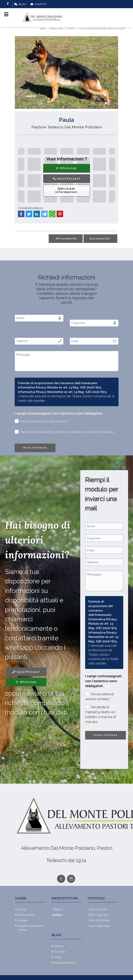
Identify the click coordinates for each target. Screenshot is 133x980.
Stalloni (57, 909)
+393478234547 (66, 179)
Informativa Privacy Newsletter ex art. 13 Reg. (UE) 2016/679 (62, 392)
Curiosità (60, 952)
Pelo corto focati (99, 920)
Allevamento (26, 915)
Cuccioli (96, 898)
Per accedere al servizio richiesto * (42, 421)
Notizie (59, 946)
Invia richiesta (35, 448)
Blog (20, 4)
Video (58, 957)
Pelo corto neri (98, 909)
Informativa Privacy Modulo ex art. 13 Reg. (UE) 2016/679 (59, 387)
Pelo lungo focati (99, 926)
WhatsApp (66, 168)
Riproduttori (65, 898)
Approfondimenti (65, 963)
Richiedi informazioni (66, 190)
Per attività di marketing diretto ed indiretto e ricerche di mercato (64, 432)
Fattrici (58, 915)
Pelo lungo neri (98, 915)
